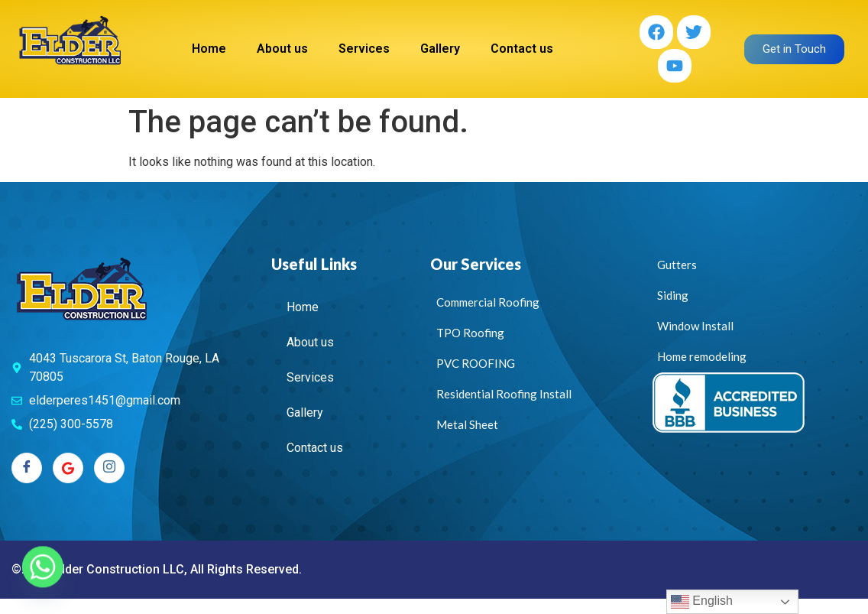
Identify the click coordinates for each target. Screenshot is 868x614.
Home (209, 49)
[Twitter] (68, 468)
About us (282, 49)
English (702, 602)
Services (364, 49)
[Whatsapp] (43, 574)
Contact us (522, 49)
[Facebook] (27, 468)
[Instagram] (109, 468)
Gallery (440, 49)
